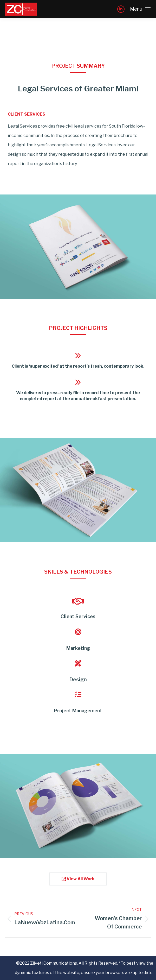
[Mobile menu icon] (140, 9)
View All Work (78, 879)
